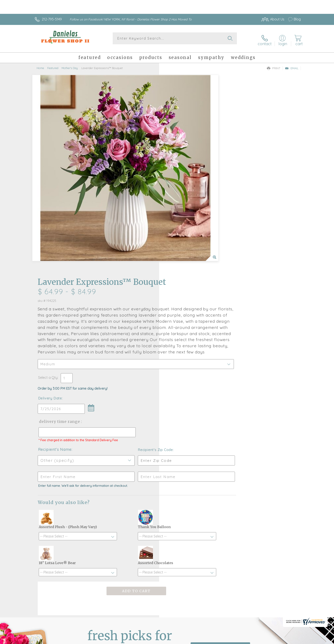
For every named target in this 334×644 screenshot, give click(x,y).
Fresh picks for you (130, 510)
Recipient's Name (184, 272)
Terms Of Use (207, 640)
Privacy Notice (233, 640)
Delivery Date (179, 217)
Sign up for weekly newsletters (220, 507)
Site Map (289, 640)
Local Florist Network (263, 640)
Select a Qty (177, 196)
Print (274, 65)
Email (292, 65)
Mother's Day (70, 65)
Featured (53, 65)
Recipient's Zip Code (251, 272)
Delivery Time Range (188, 240)
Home (40, 65)
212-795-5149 (52, 19)
